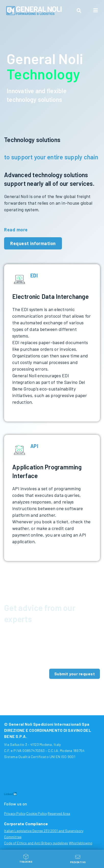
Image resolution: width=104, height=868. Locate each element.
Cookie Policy (37, 813)
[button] (79, 11)
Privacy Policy (15, 813)
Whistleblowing (81, 843)
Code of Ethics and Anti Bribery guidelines (36, 843)
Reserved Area (59, 813)
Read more (16, 230)
